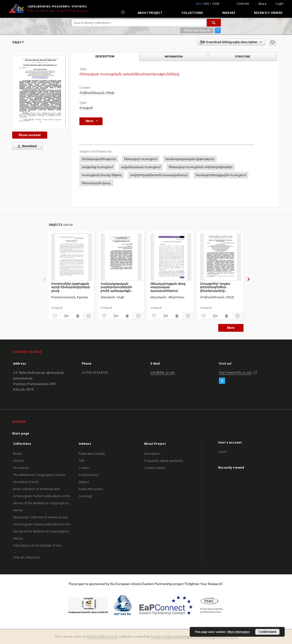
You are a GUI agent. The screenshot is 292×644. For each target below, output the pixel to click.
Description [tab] (105, 57)
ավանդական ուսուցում (141, 167)
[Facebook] (222, 381)
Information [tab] (174, 57)
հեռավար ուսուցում (141, 159)
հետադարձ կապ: (96, 183)
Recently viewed (268, 13)
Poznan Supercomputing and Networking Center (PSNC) (194, 637)
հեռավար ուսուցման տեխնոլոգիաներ (201, 167)
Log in (222, 451)
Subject (84, 482)
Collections (192, 13)
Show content (30, 135)
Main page (21, 433)
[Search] (214, 23)
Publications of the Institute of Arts (38, 545)
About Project (150, 13)
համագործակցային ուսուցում (221, 175)
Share (262, 4)
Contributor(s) (89, 475)
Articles (18, 461)
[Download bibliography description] (66, 316)
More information (239, 632)
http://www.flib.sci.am (235, 373)
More (231, 328)
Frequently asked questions (163, 461)
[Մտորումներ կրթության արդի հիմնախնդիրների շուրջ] (72, 257)
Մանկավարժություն (99, 159)
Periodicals (21, 468)
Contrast (243, 4)
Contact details (155, 468)
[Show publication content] (77, 316)
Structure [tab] (243, 57)
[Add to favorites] (273, 42)
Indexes (229, 13)
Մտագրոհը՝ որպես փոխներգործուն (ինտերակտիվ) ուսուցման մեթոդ (215, 287)
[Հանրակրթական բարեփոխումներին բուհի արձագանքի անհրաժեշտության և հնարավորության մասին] (121, 257)
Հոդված (86, 108)
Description (152, 454)
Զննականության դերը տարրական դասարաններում (168, 287)
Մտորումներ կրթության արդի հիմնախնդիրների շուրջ (71, 287)
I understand (267, 632)
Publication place (91, 489)
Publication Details (92, 454)
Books (18, 454)
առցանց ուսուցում (97, 167)
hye (206, 4)
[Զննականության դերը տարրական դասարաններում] (171, 257)
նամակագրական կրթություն (190, 159)
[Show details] (88, 316)
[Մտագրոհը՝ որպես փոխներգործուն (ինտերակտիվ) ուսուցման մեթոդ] (221, 257)
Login (280, 4)
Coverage (85, 496)
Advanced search (197, 30)
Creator (84, 468)
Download (26, 146)
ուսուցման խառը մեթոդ (102, 175)
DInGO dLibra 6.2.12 (102, 637)
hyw (216, 4)
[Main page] (123, 13)
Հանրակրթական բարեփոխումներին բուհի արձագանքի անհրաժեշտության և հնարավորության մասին (121, 287)
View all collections (26, 557)
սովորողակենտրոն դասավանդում (159, 175)
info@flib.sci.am (163, 373)
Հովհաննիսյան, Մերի (97, 93)
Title (82, 461)
